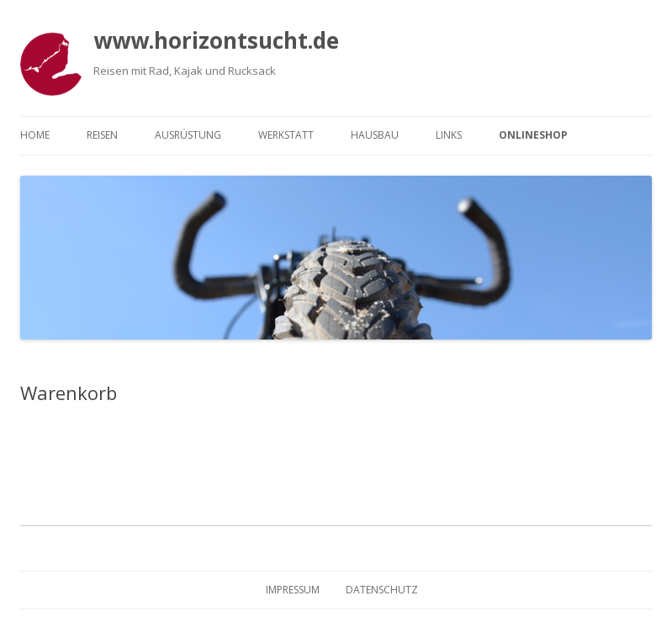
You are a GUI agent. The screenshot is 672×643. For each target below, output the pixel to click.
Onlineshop (533, 135)
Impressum (293, 590)
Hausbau (375, 135)
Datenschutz (382, 590)
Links (449, 135)
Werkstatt (286, 135)
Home (35, 135)
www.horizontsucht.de (216, 40)
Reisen (102, 135)
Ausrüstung (188, 135)
